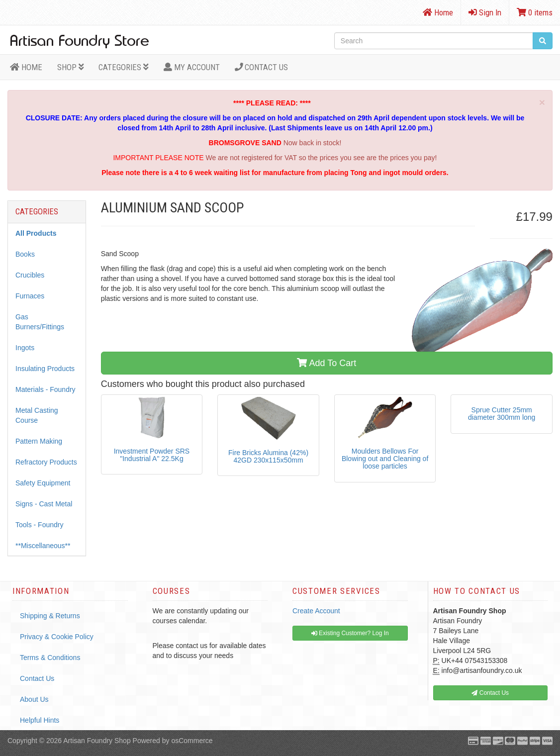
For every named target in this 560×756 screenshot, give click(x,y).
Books (25, 254)
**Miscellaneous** (43, 546)
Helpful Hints (40, 720)
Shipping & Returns (50, 616)
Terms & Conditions (50, 658)
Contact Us (262, 67)
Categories (124, 67)
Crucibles (30, 275)
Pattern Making (39, 441)
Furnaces (30, 296)
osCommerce (192, 741)
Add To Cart (327, 363)
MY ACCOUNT (192, 67)
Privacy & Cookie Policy (57, 637)
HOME (26, 67)
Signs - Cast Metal (44, 504)
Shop (71, 67)
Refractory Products (46, 462)
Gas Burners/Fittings (40, 322)
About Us (34, 699)
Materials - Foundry (46, 389)
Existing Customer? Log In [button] (350, 633)
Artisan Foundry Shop (97, 741)
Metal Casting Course (37, 415)
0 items (535, 12)
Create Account (316, 611)
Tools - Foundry (39, 525)
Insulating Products (45, 369)
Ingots (25, 348)
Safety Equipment (43, 483)
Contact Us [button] (490, 693)
